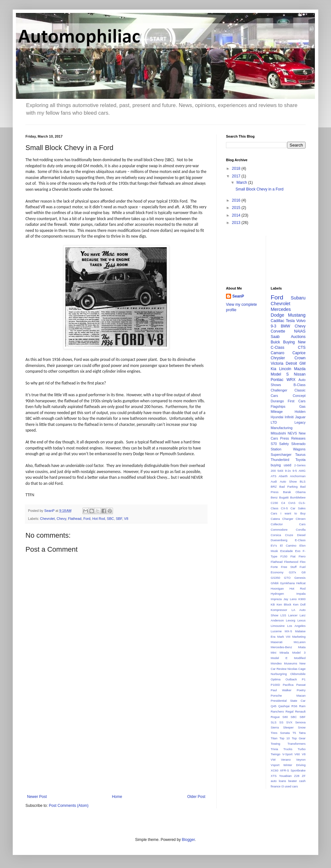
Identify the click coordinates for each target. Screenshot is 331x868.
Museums (291, 663)
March (242, 183)
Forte (274, 567)
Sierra (275, 727)
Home (117, 797)
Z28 (297, 776)
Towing (276, 744)
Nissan (300, 374)
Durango (277, 401)
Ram (302, 706)
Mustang (297, 315)
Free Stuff (289, 567)
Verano (286, 760)
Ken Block (284, 604)
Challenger (279, 390)
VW (273, 760)
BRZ (274, 487)
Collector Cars (288, 524)
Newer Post (37, 797)
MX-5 (289, 631)
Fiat (293, 556)
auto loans (278, 781)
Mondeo (276, 663)
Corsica (276, 535)
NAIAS (300, 331)
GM (303, 363)
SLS (274, 722)
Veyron (301, 760)
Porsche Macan (288, 696)
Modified (300, 658)
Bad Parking (289, 487)
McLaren (300, 642)
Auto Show (288, 481)
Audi (274, 481)
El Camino (288, 545)
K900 (302, 599)
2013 (237, 223)
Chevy (61, 519)
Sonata (285, 733)
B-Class (299, 385)
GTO (287, 578)
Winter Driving (294, 765)
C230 (275, 503)
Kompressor (279, 610)
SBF (119, 519)
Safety (284, 444)
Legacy (300, 422)
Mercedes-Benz (282, 647)
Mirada (284, 653)
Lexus (301, 620)
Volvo (301, 321)
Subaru (298, 298)
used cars (291, 786)
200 (273, 471)
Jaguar (300, 417)
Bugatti (284, 497)
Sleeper (289, 727)
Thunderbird (280, 460)
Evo (298, 551)
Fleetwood (291, 562)
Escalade (287, 551)
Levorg (290, 620)
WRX (291, 380)
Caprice (299, 353)
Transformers (296, 744)
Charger (288, 519)
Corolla (301, 530)
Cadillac (278, 321)
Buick (275, 342)
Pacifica (288, 685)
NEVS (292, 433)
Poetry (301, 690)
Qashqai (284, 706)
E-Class (300, 540)
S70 (274, 444)
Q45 (274, 706)
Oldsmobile (298, 674)
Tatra (302, 733)
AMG (302, 471)
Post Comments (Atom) (69, 806)
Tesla (290, 321)
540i (280, 471)
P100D (275, 685)
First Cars (297, 401)
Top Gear (299, 738)
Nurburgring (279, 674)
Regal (289, 711)
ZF (304, 776)
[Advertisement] (116, 742)
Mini (274, 653)
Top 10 (285, 738)
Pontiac (277, 380)
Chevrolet (47, 519)
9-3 (274, 326)
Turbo (302, 749)
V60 (297, 754)
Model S (280, 374)
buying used (281, 465)
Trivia (275, 749)
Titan (274, 738)
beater (293, 781)
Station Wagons (288, 449)
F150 (284, 556)
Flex (303, 562)
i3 (282, 786)
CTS (302, 348)
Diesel (301, 535)
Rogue (275, 717)
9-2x (288, 471)
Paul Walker (281, 690)
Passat (301, 685)
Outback (291, 679)
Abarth (283, 476)
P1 (304, 679)
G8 (303, 572)
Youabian (285, 776)
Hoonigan (277, 588)
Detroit (291, 363)
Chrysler (278, 358)
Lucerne (276, 631)
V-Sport (287, 754)
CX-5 (285, 508)
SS (282, 722)
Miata (302, 647)
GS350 (276, 578)
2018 (237, 169)
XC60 (275, 770)
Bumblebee (298, 497)
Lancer (293, 615)
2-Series (300, 465)
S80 (285, 717)
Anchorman (298, 476)
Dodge (278, 315)
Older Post (196, 797)
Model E (279, 658)
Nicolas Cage (296, 669)
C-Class (278, 348)
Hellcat (301, 583)
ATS (274, 476)
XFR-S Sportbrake (293, 770)
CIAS (292, 503)
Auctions (298, 337)
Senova (300, 722)
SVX (289, 722)
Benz (274, 497)
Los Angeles (296, 626)
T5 (294, 733)
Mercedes (281, 309)
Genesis (300, 578)
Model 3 (299, 653)
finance (276, 786)
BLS (303, 481)
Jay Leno (290, 599)
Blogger (188, 840)
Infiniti (289, 417)
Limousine (278, 626)
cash (302, 781)
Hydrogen (278, 594)
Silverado (298, 444)
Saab (275, 337)
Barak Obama (294, 492)
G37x (292, 572)
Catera (275, 519)
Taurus (300, 455)
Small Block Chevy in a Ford (260, 189)
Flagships (278, 406)
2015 (237, 208)
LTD (274, 422)
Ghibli (275, 583)
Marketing (299, 637)
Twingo (276, 754)
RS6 (295, 706)
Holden (300, 412)
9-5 (295, 471)
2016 (237, 200)
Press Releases (293, 438)
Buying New (294, 342)
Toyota (300, 460)
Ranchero (278, 711)
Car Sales (298, 508)
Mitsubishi (278, 433)
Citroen (301, 519)
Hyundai (277, 417)
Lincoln (285, 369)
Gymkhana (287, 583)
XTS (274, 776)
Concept (299, 396)
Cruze (289, 535)
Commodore (279, 530)
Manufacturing (282, 428)
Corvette (278, 331)
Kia (274, 369)
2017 (237, 176)
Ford (87, 519)
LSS (283, 615)
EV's (274, 545)
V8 (126, 519)
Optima (276, 679)
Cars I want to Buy (288, 513)
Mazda (300, 369)
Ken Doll (299, 604)
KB (273, 604)
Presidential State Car (288, 701)
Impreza (276, 599)
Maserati (277, 642)
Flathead (75, 519)
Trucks (288, 749)
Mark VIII (284, 637)
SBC (110, 519)
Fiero (302, 556)
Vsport (275, 765)
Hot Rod (99, 519)
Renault (300, 711)
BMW (285, 326)
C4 (283, 503)
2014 (237, 215)
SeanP (238, 296)
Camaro (278, 353)
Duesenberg (279, 540)
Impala (301, 594)
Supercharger (281, 455)
